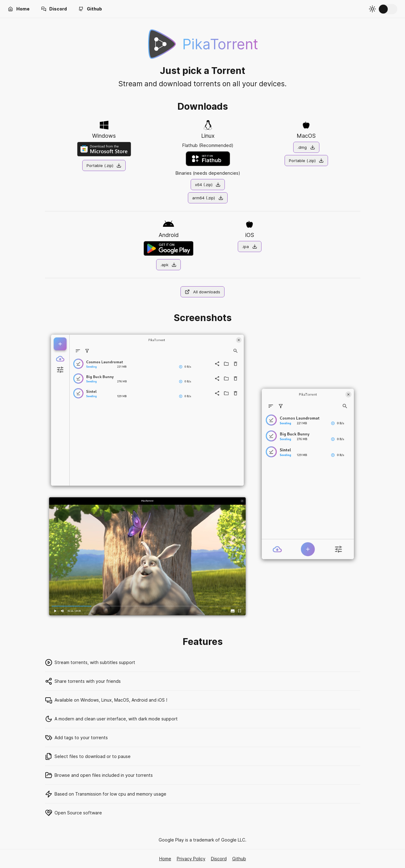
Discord (219, 859)
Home (165, 859)
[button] (19, 9)
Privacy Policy (191, 859)
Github (239, 859)
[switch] (388, 9)
